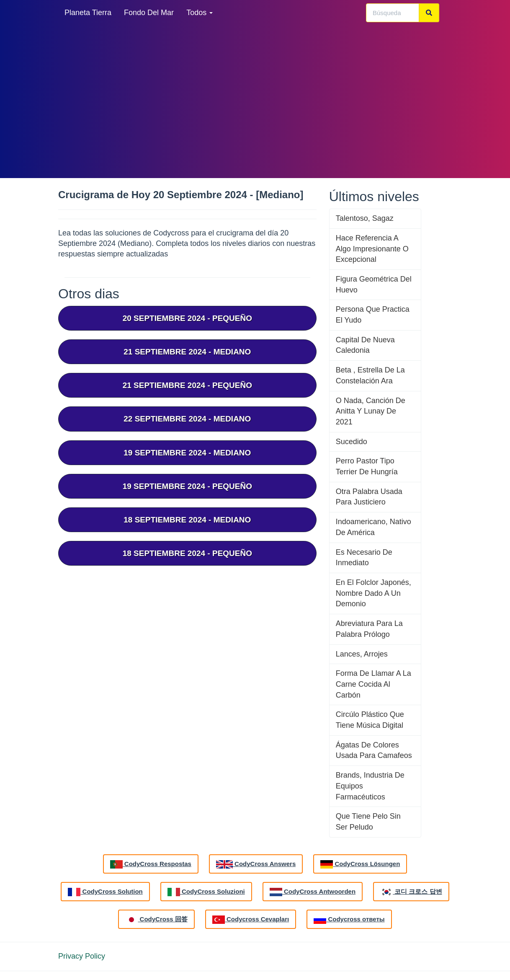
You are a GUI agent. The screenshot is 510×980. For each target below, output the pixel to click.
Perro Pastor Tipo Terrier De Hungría (367, 466)
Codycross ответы (349, 920)
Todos (200, 13)
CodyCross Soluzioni (206, 892)
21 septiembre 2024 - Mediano (187, 352)
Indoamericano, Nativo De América (373, 527)
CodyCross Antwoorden (313, 892)
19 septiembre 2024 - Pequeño (187, 486)
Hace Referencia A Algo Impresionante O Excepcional (372, 249)
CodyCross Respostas (151, 864)
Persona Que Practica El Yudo (373, 315)
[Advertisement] (255, 101)
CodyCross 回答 (156, 920)
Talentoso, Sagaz (365, 218)
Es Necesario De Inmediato (364, 558)
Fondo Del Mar (149, 13)
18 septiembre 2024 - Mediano (187, 520)
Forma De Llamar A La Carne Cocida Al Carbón (373, 684)
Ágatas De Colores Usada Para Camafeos (374, 750)
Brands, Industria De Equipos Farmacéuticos (370, 786)
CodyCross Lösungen (360, 864)
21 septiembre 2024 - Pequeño (187, 385)
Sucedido (352, 442)
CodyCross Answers (256, 864)
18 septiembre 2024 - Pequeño (187, 553)
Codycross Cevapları (251, 920)
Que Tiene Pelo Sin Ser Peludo (368, 822)
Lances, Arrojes (362, 654)
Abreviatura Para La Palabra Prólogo (369, 629)
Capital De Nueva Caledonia (365, 345)
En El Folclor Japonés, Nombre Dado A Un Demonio (373, 593)
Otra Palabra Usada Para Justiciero (369, 497)
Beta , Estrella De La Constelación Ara (370, 375)
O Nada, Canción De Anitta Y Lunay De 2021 (371, 411)
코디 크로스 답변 (411, 892)
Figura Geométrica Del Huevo (374, 284)
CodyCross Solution (105, 892)
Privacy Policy (82, 956)
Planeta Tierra (88, 13)
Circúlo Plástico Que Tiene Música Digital (370, 720)
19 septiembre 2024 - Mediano (187, 453)
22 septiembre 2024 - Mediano (187, 419)
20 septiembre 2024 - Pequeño (187, 318)
